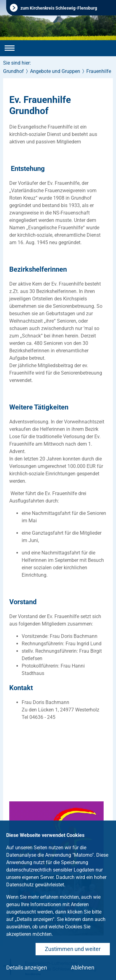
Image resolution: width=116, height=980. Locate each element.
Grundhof (13, 71)
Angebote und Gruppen (55, 71)
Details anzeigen (27, 967)
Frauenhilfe (99, 71)
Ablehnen (83, 967)
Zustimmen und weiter (73, 949)
